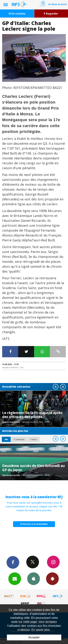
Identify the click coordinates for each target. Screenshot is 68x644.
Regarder (51, 14)
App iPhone (34, 579)
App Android (52, 579)
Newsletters (15, 579)
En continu (17, 14)
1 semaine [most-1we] (19, 439)
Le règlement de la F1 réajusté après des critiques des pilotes (32, 415)
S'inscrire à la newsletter (34, 524)
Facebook (13, 562)
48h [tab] (6, 439)
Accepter (34, 637)
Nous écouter (59, 4)
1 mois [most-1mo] (33, 439)
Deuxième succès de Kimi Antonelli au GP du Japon (33, 468)
